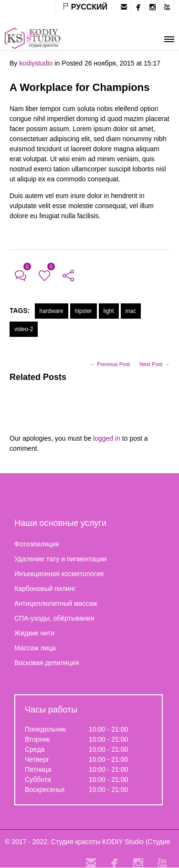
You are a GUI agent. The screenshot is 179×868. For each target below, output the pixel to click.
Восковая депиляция (47, 663)
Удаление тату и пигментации (60, 559)
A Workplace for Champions (79, 87)
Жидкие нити (34, 633)
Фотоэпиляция (37, 544)
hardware (52, 311)
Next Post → (154, 364)
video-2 (24, 329)
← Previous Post (110, 364)
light (109, 311)
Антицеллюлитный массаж (56, 603)
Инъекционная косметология (59, 574)
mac (131, 311)
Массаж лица (35, 648)
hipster (84, 311)
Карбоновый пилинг (45, 589)
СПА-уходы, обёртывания (54, 618)
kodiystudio (36, 63)
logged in (107, 438)
